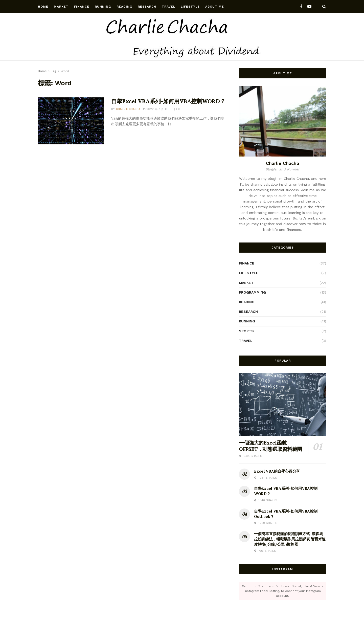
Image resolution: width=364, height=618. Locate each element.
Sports (246, 331)
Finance (82, 7)
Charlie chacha (128, 109)
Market (61, 7)
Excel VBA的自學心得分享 (277, 471)
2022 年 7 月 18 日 (157, 109)
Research (147, 7)
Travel (168, 7)
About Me (215, 7)
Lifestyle (190, 7)
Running (103, 7)
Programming (252, 292)
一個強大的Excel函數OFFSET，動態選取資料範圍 (270, 446)
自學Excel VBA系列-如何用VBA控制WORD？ (168, 101)
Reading (124, 7)
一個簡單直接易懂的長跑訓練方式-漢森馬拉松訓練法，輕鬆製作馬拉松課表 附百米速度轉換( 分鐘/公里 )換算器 (290, 539)
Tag (54, 71)
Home (43, 7)
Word (65, 71)
